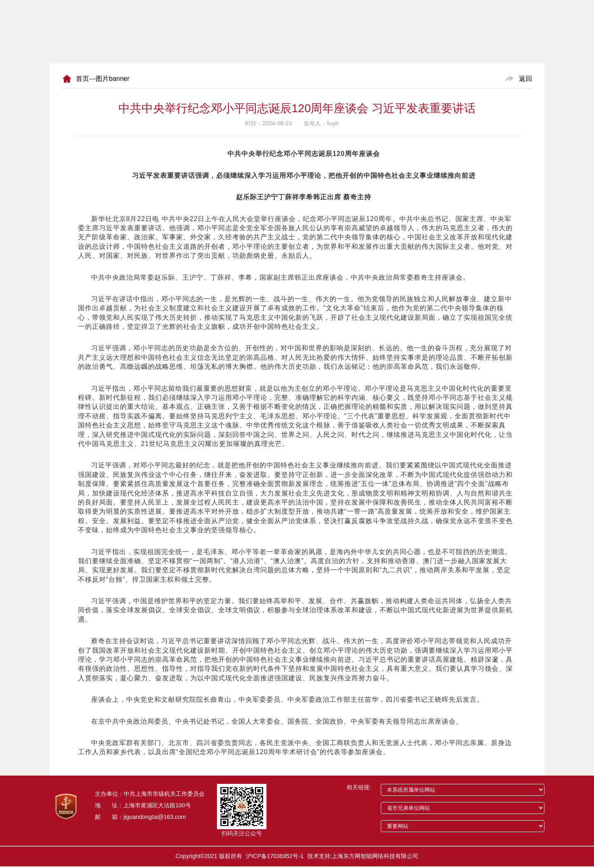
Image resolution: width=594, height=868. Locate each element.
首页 (82, 79)
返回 (526, 79)
